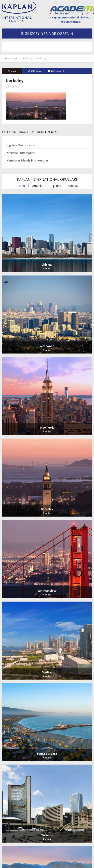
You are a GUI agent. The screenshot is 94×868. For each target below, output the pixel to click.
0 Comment (58, 71)
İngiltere (56, 186)
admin (14, 71)
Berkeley (27, 58)
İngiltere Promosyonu (21, 145)
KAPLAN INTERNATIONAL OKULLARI (47, 179)
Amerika (38, 186)
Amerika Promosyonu (21, 153)
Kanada (73, 186)
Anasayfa (11, 58)
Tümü (21, 186)
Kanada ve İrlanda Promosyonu (27, 160)
